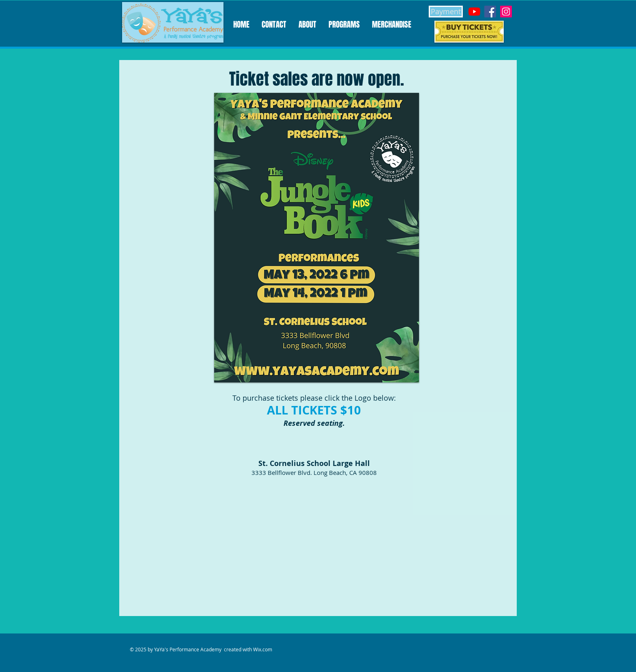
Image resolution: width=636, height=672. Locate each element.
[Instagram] (506, 12)
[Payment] (446, 12)
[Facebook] (490, 12)
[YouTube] (474, 12)
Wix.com (263, 649)
